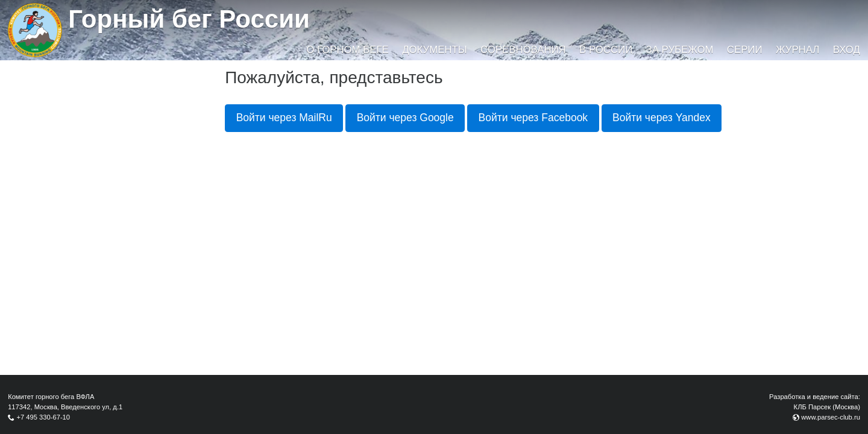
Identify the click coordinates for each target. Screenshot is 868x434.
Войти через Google (405, 118)
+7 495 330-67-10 (43, 417)
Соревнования (523, 50)
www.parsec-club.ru (831, 417)
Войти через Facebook (533, 118)
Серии (745, 50)
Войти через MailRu (284, 118)
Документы (434, 50)
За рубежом (680, 50)
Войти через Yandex (662, 118)
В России (606, 50)
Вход (847, 50)
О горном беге (347, 50)
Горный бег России (189, 19)
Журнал (797, 50)
